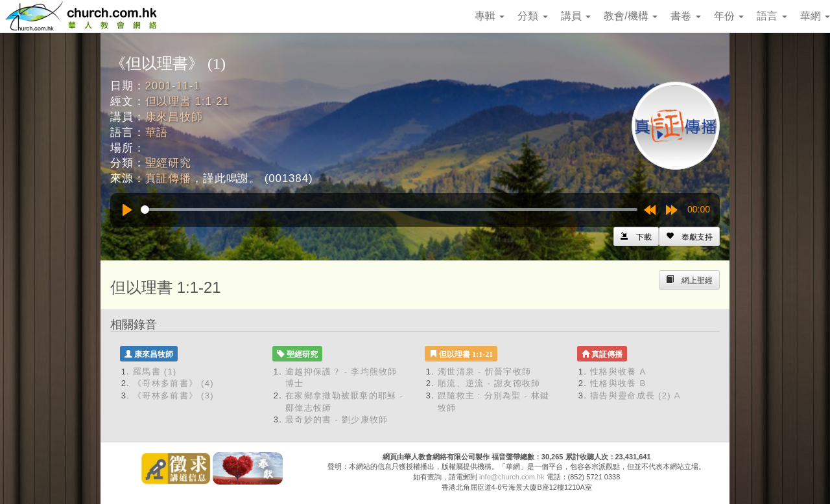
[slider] (389, 210)
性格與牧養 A (618, 372)
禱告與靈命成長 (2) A (635, 395)
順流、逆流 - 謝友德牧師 (489, 383)
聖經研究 (168, 163)
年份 (729, 16)
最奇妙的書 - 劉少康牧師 (337, 419)
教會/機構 (631, 16)
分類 (532, 16)
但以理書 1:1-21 (187, 101)
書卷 (685, 16)
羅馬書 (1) (155, 372)
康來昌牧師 (174, 117)
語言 (772, 16)
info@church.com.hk (512, 477)
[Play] (127, 210)
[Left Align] (689, 236)
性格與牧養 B (618, 383)
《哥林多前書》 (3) (173, 395)
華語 (157, 132)
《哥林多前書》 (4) (173, 383)
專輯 (490, 16)
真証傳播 (168, 178)
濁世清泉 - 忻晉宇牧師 (484, 372)
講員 (576, 16)
